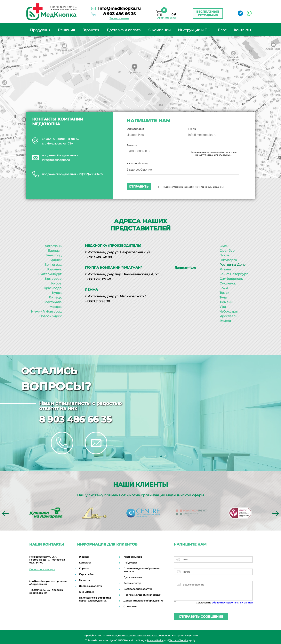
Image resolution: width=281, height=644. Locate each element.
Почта (192, 129)
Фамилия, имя (135, 129)
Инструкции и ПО (194, 30)
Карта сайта (86, 574)
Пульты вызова (133, 577)
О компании (159, 30)
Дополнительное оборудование (143, 601)
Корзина (84, 568)
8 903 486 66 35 (118, 14)
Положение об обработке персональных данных (95, 599)
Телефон (132, 145)
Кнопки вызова (133, 557)
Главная (84, 557)
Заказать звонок (118, 18)
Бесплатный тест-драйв (207, 13)
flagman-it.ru (185, 268)
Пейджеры (130, 563)
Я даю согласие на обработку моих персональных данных (194, 187)
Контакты (242, 30)
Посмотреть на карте (42, 569)
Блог (222, 30)
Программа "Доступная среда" (142, 595)
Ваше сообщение (137, 163)
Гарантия (91, 30)
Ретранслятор (132, 583)
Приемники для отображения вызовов (142, 570)
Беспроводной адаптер (138, 589)
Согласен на (224, 603)
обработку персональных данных (232, 603)
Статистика (130, 606)
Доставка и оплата (124, 30)
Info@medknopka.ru (118, 8)
